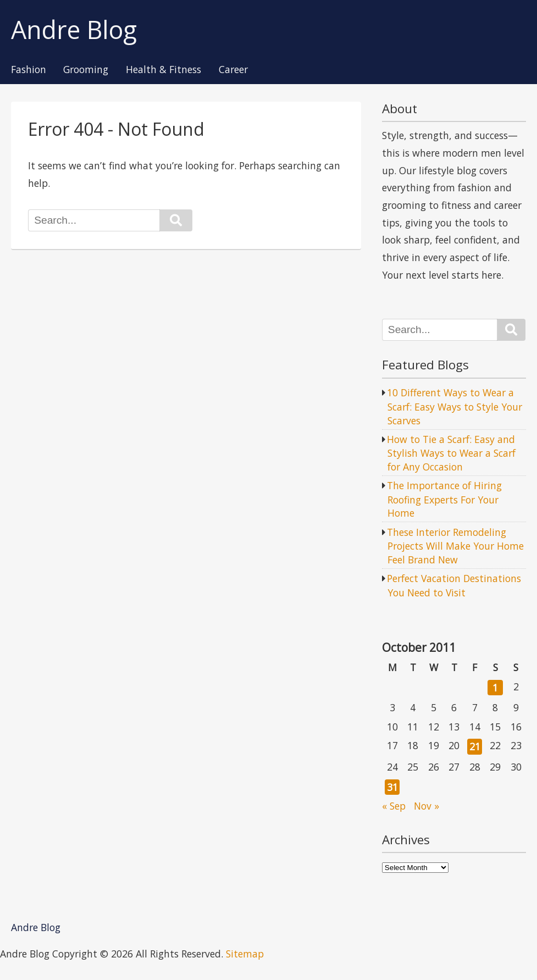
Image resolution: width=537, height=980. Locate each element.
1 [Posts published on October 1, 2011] (495, 688)
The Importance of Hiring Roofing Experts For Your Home (444, 499)
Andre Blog (74, 30)
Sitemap (245, 954)
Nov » (427, 806)
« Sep (394, 806)
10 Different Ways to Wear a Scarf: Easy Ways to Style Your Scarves (455, 406)
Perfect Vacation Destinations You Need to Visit (454, 585)
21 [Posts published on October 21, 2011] (475, 746)
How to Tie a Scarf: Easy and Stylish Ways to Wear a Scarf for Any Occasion (451, 453)
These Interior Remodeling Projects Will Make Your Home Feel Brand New (455, 546)
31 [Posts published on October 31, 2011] (392, 787)
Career (233, 70)
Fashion (29, 70)
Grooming (86, 70)
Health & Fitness (164, 70)
